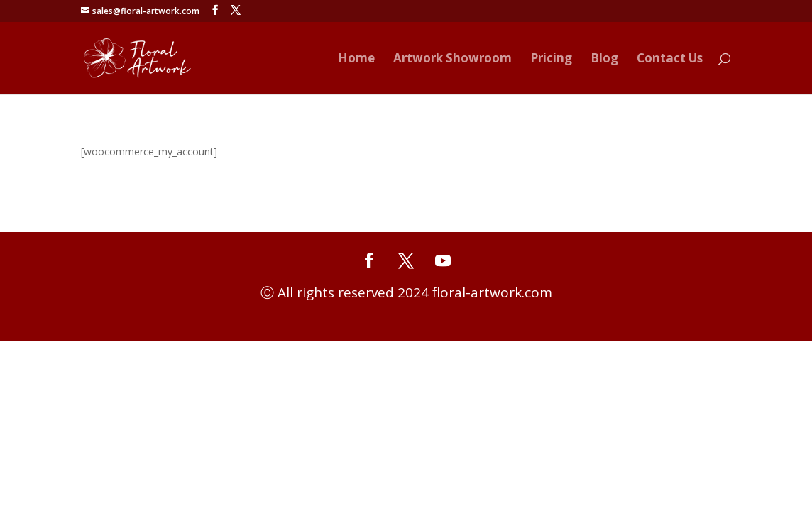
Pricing (551, 60)
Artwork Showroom (452, 60)
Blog (604, 60)
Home (356, 60)
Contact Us (670, 60)
